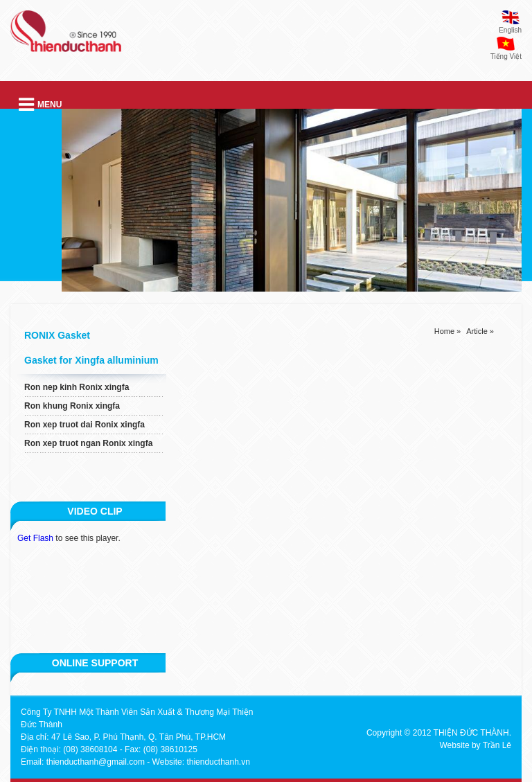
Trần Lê (497, 745)
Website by (460, 745)
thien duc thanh (66, 37)
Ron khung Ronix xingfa (72, 406)
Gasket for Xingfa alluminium (91, 360)
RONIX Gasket (57, 335)
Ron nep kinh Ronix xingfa (77, 387)
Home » (448, 331)
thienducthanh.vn (218, 762)
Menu (40, 105)
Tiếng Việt (506, 56)
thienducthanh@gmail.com (96, 762)
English (510, 30)
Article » (480, 331)
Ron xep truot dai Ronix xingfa (85, 425)
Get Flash (35, 538)
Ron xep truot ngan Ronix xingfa (88, 443)
